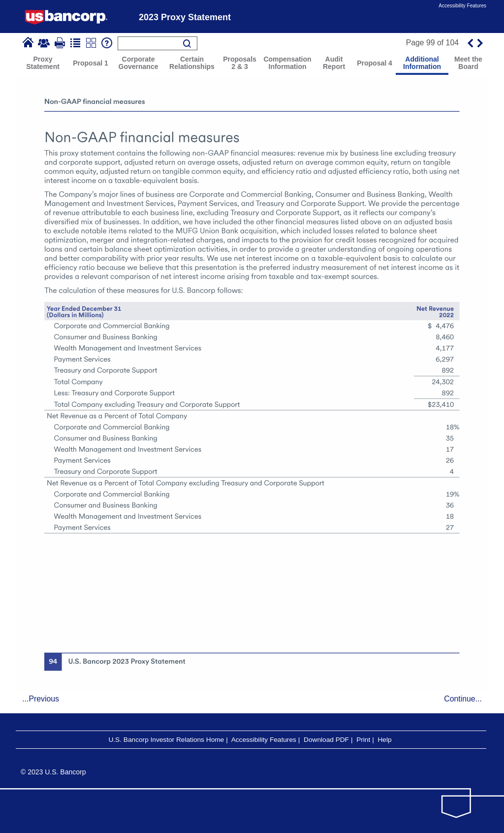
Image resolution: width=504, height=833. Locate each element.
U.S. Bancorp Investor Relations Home (166, 740)
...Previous (41, 699)
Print (363, 740)
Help (384, 740)
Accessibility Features (462, 6)
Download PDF (326, 740)
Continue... (463, 699)
